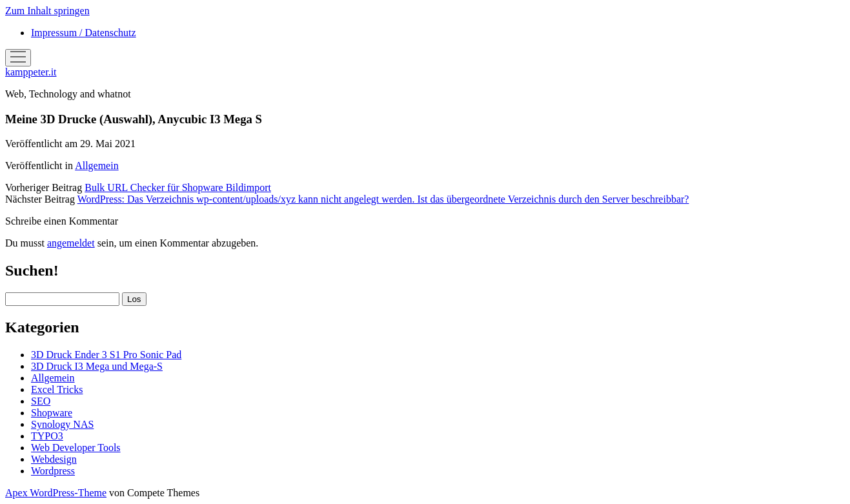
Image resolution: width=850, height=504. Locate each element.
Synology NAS (62, 424)
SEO (41, 401)
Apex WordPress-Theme (56, 493)
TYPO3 (47, 436)
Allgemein (97, 166)
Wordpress (53, 471)
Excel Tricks (57, 389)
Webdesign (54, 459)
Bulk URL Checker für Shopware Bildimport (178, 187)
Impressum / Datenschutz (84, 33)
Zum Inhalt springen (47, 11)
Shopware (52, 413)
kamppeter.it (31, 72)
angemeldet (71, 243)
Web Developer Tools (76, 448)
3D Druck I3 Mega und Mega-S (97, 366)
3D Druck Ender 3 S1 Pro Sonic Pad (106, 355)
